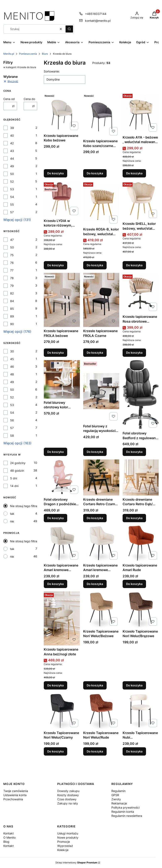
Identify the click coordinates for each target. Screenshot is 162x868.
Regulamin (118, 791)
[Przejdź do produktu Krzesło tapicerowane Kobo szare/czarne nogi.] (101, 115)
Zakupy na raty (68, 803)
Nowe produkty (68, 837)
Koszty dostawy (68, 795)
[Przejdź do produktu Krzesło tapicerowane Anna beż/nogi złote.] (62, 618)
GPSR (115, 795)
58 (12, 436)
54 (12, 197)
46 (12, 367)
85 (12, 309)
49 (12, 166)
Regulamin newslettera (127, 816)
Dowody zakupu (68, 791)
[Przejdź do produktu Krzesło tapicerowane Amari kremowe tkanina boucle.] (101, 543)
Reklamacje (119, 803)
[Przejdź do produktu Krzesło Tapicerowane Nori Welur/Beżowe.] (101, 609)
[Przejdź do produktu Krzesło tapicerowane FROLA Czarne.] (101, 300)
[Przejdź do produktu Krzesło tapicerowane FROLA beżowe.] (62, 300)
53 (12, 189)
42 (12, 143)
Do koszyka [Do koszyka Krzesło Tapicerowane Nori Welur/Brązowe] (134, 685)
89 (12, 316)
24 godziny (18, 463)
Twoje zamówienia (16, 791)
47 (12, 240)
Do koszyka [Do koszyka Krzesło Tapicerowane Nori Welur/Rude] (95, 751)
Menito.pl (9, 54)
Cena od (9, 99)
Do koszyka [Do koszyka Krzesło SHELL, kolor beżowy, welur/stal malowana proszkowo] (134, 265)
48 (12, 374)
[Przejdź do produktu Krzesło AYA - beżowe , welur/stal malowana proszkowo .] (141, 113)
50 (12, 174)
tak (12, 514)
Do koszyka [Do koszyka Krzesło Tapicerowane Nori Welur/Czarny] (55, 751)
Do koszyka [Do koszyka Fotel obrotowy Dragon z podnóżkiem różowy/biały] (55, 518)
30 (12, 351)
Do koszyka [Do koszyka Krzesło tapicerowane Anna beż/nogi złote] (55, 685)
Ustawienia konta (15, 795)
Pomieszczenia (28, 54)
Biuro (45, 54)
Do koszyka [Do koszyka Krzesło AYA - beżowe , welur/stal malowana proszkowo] (134, 173)
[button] (69, 29)
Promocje (64, 842)
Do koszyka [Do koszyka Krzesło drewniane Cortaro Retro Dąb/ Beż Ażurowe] (134, 518)
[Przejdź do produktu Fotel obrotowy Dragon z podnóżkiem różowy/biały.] (62, 477)
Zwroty (116, 799)
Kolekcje (63, 850)
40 (12, 136)
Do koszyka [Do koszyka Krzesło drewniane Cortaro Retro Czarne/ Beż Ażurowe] (95, 518)
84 (12, 301)
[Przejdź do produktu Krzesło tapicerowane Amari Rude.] (141, 543)
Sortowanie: (52, 71)
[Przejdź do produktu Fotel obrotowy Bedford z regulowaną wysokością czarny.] (141, 395)
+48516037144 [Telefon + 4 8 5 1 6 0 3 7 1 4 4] (96, 14)
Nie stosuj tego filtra (24, 506)
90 (12, 324)
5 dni (14, 478)
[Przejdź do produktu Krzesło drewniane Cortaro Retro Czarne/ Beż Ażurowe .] (101, 477)
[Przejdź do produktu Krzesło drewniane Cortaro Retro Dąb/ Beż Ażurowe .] (141, 477)
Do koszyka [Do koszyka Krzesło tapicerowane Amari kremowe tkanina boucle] (95, 584)
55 (12, 204)
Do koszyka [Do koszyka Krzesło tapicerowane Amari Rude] (134, 584)
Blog (6, 842)
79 (12, 286)
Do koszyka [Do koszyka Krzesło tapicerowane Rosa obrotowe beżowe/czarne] (134, 353)
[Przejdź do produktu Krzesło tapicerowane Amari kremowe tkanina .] (62, 543)
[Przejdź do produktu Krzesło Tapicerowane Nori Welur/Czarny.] (62, 711)
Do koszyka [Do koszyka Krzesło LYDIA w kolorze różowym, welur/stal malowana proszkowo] (55, 265)
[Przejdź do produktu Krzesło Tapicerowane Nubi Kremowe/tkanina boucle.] (141, 711)
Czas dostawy (67, 799)
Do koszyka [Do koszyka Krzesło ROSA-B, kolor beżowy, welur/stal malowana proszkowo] (95, 265)
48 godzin (17, 471)
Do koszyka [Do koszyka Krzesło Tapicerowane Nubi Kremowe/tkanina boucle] (134, 751)
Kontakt (9, 833)
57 (12, 212)
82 (12, 293)
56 (12, 420)
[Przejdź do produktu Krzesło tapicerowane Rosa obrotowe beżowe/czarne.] (141, 293)
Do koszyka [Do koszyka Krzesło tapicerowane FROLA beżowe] (55, 353)
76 (12, 263)
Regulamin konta (123, 812)
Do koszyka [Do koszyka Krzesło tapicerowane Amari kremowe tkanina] (55, 584)
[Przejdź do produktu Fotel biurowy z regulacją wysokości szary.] (101, 391)
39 (12, 128)
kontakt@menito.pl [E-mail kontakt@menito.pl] (98, 21)
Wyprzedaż (65, 846)
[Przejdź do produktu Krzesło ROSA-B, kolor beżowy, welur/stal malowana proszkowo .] (101, 203)
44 (12, 159)
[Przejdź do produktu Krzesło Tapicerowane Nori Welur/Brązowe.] (141, 609)
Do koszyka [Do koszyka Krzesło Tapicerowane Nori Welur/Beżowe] (95, 685)
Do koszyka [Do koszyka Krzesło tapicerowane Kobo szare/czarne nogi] (95, 173)
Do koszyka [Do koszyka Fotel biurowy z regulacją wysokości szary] (95, 452)
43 (12, 151)
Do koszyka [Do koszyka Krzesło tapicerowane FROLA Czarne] (95, 353)
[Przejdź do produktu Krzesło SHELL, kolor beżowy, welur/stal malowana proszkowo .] (141, 200)
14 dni (14, 486)
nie (12, 521)
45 (12, 359)
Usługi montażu (68, 833)
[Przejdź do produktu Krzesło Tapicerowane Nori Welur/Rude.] (101, 711)
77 (12, 270)
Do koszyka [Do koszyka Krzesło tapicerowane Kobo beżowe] (55, 173)
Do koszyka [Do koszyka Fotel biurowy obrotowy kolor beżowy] (55, 452)
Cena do (29, 99)
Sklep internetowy (76, 863)
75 (12, 255)
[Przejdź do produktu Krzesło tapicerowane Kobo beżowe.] (62, 112)
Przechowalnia (13, 799)
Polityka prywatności (125, 807)
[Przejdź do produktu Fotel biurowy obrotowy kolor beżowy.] (62, 379)
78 (12, 278)
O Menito (9, 837)
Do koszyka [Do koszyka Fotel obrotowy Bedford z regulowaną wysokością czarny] (134, 452)
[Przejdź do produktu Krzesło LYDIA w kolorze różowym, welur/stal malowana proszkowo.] (62, 199)
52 (12, 181)
